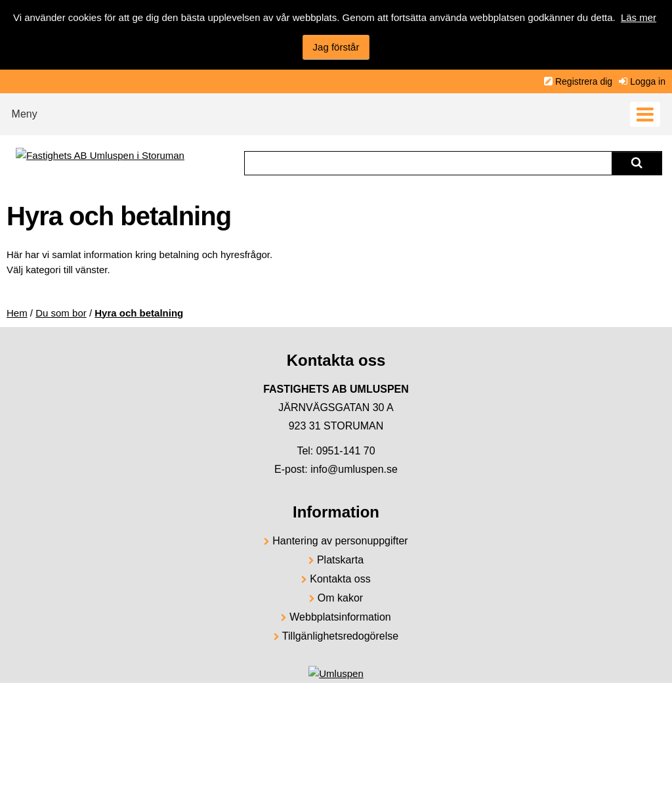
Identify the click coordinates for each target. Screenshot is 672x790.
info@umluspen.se (354, 469)
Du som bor (61, 313)
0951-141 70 (346, 451)
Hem (17, 313)
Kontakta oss (340, 579)
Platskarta (340, 560)
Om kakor (340, 598)
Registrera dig (584, 81)
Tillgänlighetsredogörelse (340, 636)
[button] (336, 111)
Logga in (648, 81)
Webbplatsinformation (340, 617)
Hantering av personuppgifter (340, 541)
